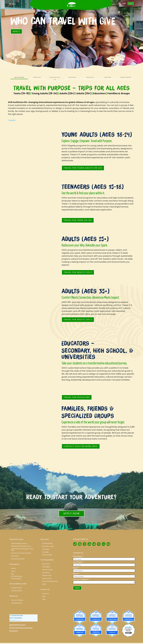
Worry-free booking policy (50, 581)
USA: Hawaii (15, 556)
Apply (131, 3)
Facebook (85, 544)
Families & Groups (125, 77)
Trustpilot (12, 120)
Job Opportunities (16, 603)
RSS (108, 544)
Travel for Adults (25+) (78, 272)
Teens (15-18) (37, 77)
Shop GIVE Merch (16, 579)
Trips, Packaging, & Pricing (19, 543)
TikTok (75, 544)
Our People (45, 552)
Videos (13, 571)
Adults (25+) (72, 77)
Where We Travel (16, 539)
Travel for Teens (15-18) (78, 220)
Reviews (14, 568)
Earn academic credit (18, 584)
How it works (46, 564)
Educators (108, 77)
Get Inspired (14, 564)
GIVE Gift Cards (47, 575)
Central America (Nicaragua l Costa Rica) (22, 549)
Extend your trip (47, 578)
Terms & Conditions (17, 600)
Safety (44, 584)
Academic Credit (16, 588)
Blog (12, 574)
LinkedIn (104, 544)
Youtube (89, 544)
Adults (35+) (90, 77)
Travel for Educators (77, 397)
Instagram (80, 544)
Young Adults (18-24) (55, 78)
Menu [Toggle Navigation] (13, 4)
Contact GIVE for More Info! (81, 446)
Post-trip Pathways (17, 576)
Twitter (94, 544)
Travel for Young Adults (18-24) (83, 168)
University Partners (17, 591)
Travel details (46, 567)
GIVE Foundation (47, 555)
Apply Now (71, 513)
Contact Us (45, 589)
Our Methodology (47, 543)
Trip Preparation (47, 560)
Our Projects (46, 549)
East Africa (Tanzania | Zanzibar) (21, 553)
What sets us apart (48, 546)
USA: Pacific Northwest (18, 559)
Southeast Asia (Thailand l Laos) (21, 546)
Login (124, 3)
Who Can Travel (19, 77)
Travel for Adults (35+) (78, 320)
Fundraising (46, 573)
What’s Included (47, 570)
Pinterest (99, 544)
